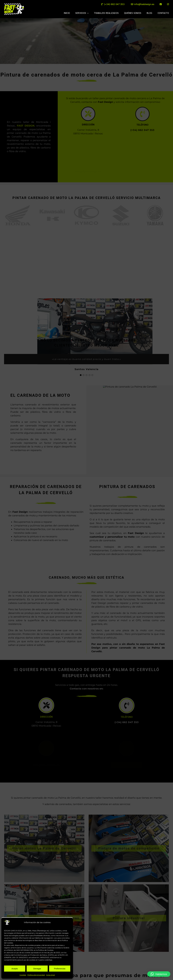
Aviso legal (51, 975)
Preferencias (60, 969)
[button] (159, 974)
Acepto (15, 969)
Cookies (23, 975)
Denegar (37, 969)
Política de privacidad (36, 975)
